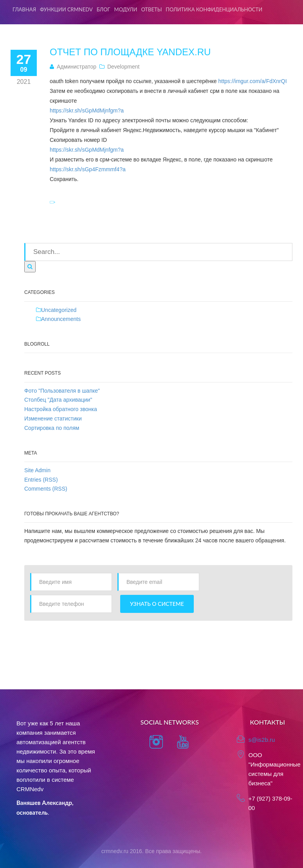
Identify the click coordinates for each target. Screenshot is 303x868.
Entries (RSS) (41, 480)
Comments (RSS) (46, 489)
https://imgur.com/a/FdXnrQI (253, 81)
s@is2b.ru (262, 740)
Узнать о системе (157, 604)
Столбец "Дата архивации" (58, 400)
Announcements (61, 319)
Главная (24, 9)
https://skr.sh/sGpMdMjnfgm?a (87, 111)
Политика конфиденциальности (214, 9)
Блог (104, 9)
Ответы (151, 9)
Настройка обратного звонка (61, 409)
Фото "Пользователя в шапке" (62, 391)
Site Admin (37, 470)
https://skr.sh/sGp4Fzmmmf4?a (88, 169)
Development (124, 67)
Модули (126, 9)
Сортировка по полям (52, 428)
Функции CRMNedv (66, 9)
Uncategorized (59, 310)
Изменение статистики (53, 419)
